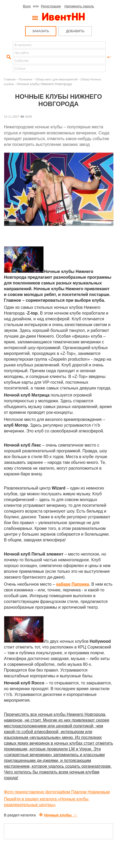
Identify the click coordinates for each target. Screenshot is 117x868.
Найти (8, 57)
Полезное (26, 79)
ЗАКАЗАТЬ (41, 31)
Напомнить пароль (79, 6)
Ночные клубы (58, 815)
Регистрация (51, 6)
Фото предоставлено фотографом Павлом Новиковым (57, 792)
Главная (10, 79)
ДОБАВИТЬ (75, 31)
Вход (27, 6)
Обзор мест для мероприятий (56, 79)
